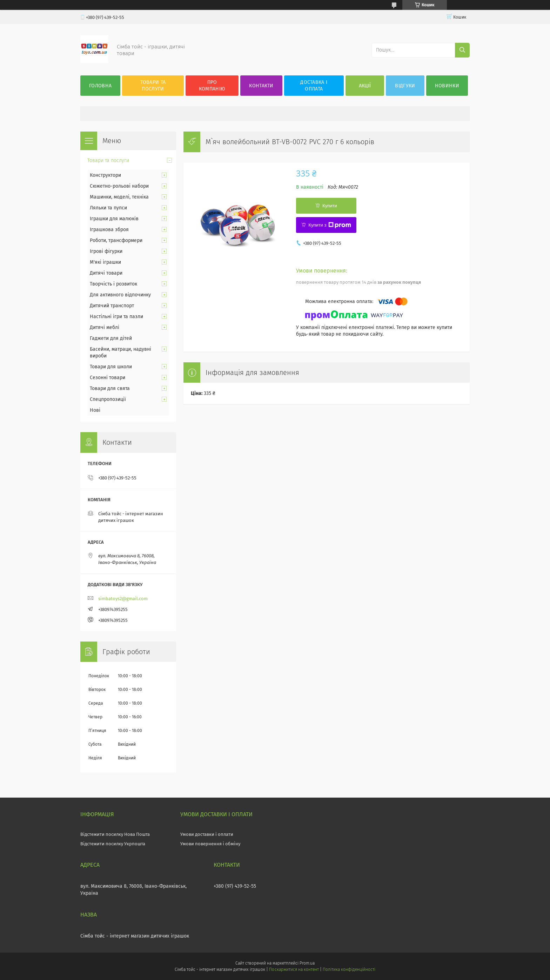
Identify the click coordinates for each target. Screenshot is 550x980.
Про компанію (212, 86)
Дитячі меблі (105, 327)
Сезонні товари (108, 378)
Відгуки (405, 86)
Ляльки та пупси (108, 208)
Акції (365, 86)
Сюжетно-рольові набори (119, 186)
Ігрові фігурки (106, 251)
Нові (95, 410)
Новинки (447, 86)
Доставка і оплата (314, 86)
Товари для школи (111, 367)
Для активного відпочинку (120, 295)
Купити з (330, 225)
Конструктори (105, 175)
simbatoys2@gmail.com (123, 599)
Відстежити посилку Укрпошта (113, 844)
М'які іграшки (105, 262)
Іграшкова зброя (109, 230)
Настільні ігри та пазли (116, 317)
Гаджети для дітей (111, 338)
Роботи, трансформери (116, 240)
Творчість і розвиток (113, 284)
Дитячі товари (106, 273)
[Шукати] (462, 50)
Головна (100, 86)
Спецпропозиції (108, 399)
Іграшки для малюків (114, 219)
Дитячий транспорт (112, 306)
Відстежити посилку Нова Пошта (115, 834)
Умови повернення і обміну (210, 844)
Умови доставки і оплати (207, 834)
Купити (330, 206)
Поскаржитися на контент (294, 969)
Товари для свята (110, 388)
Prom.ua (307, 963)
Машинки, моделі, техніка (119, 197)
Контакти (261, 86)
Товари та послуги (153, 86)
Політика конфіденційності (349, 969)
